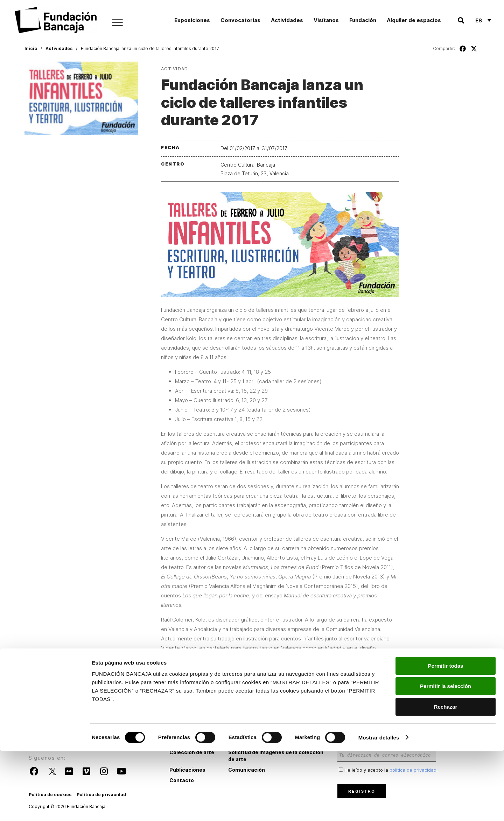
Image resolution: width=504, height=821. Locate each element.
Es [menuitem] (479, 20)
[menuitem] (483, 20)
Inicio (31, 48)
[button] (461, 20)
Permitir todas (446, 735)
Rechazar (446, 776)
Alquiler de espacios (414, 20)
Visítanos (326, 20)
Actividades (287, 20)
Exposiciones (192, 20)
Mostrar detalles (379, 807)
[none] (483, 20)
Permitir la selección (446, 756)
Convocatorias (240, 20)
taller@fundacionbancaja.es (303, 682)
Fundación (363, 20)
